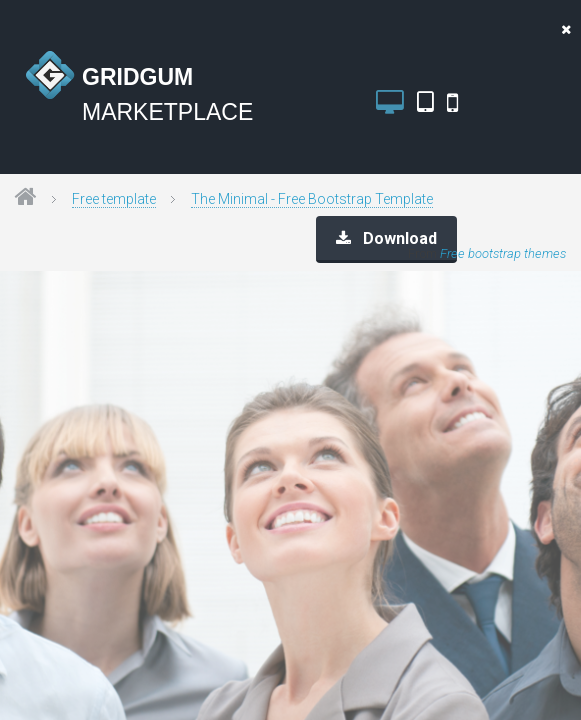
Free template (114, 199)
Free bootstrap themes (503, 253)
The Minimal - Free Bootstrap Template (312, 199)
